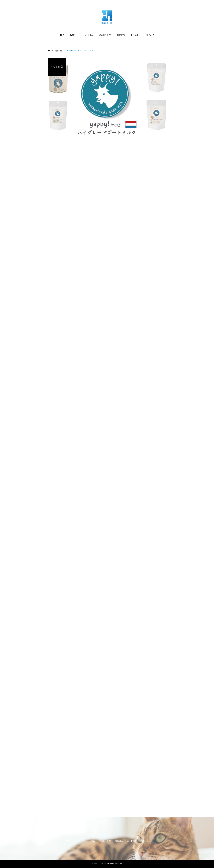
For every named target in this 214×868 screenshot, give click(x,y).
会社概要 (135, 35)
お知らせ (74, 35)
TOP (62, 35)
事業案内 (121, 35)
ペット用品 (88, 35)
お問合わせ (149, 35)
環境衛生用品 (105, 35)
